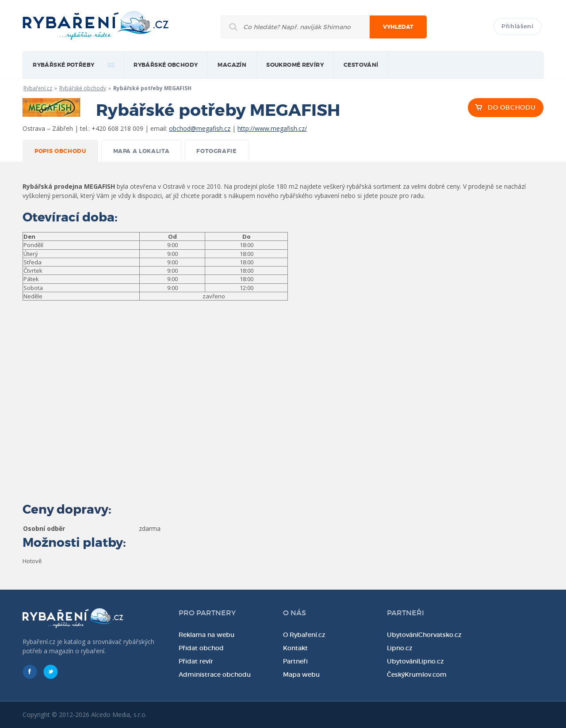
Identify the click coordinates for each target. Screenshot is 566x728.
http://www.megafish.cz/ (272, 128)
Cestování (361, 65)
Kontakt (295, 648)
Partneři (295, 661)
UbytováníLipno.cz (415, 661)
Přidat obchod (201, 648)
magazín (232, 65)
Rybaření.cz (38, 88)
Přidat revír (196, 661)
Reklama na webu (207, 635)
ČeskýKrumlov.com (417, 675)
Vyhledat (398, 27)
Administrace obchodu (215, 675)
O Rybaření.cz (304, 635)
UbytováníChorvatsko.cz (424, 635)
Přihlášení (518, 26)
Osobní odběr (44, 528)
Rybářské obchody (166, 65)
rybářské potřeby (63, 65)
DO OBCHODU (512, 107)
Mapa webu (301, 675)
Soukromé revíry (295, 65)
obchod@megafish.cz (200, 128)
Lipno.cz (400, 648)
